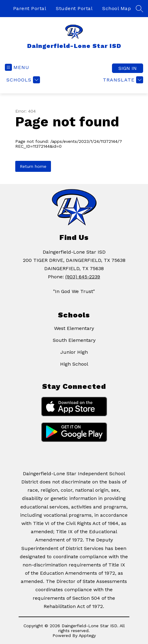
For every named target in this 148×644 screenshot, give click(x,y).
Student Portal (74, 8)
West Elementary (74, 328)
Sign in (128, 68)
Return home (33, 166)
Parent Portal (30, 8)
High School (74, 364)
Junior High (74, 352)
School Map (117, 8)
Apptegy (87, 635)
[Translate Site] (122, 80)
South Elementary (74, 340)
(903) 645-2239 (83, 277)
